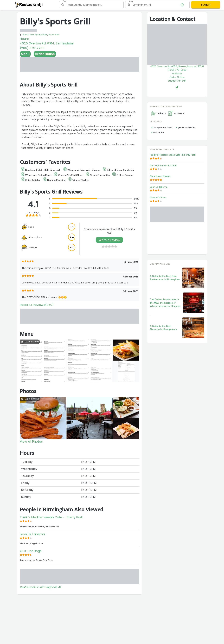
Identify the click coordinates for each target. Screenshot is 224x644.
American (54, 35)
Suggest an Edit (177, 81)
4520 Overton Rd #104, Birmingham (47, 43)
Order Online (45, 54)
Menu (25, 54)
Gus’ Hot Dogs (31, 551)
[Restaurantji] (29, 5)
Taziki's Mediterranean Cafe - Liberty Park (51, 517)
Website (177, 74)
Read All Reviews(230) (37, 305)
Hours (24, 39)
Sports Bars (41, 35)
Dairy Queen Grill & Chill (163, 165)
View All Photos (31, 441)
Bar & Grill (28, 35)
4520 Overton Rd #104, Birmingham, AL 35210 (177, 66)
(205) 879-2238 (32, 48)
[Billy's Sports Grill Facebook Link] (177, 88)
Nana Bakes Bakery (160, 176)
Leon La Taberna (32, 534)
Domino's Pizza (158, 197)
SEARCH (206, 5)
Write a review (109, 240)
